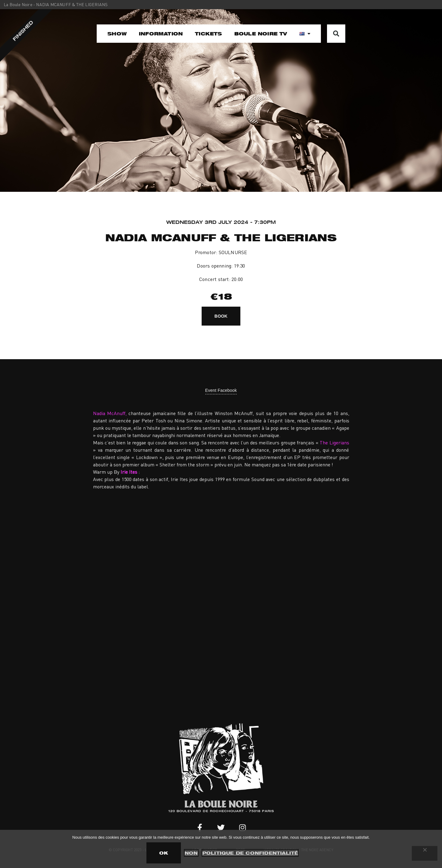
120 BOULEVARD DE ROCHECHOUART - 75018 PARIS (221, 811)
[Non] (425, 853)
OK (164, 853)
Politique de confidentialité (250, 853)
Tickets (208, 34)
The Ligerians (334, 443)
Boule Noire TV (261, 34)
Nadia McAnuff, (110, 413)
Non (191, 853)
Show (117, 34)
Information (161, 34)
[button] (336, 34)
